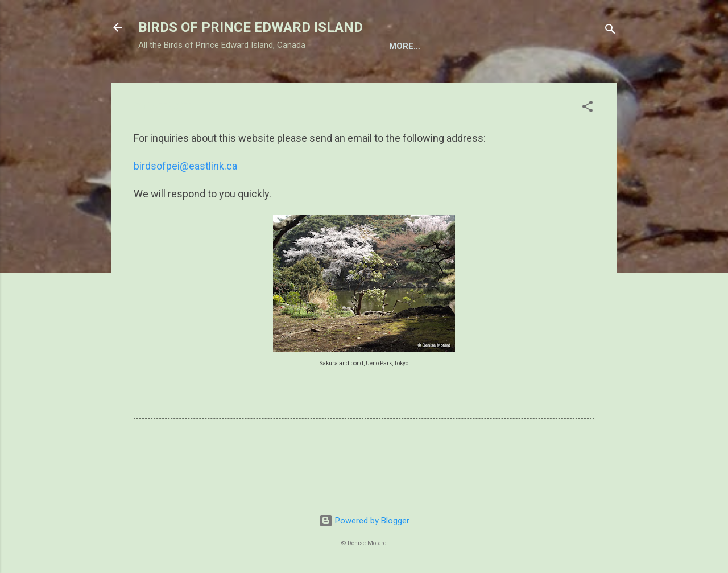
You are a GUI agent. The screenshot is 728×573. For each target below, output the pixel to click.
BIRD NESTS (364, 81)
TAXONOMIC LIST (204, 81)
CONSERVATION (528, 81)
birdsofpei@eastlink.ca (185, 203)
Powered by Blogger (364, 521)
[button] (588, 146)
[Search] (610, 31)
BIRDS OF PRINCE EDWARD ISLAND (251, 27)
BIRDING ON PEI (442, 81)
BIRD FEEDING (290, 81)
